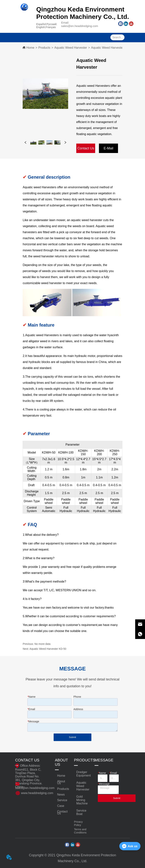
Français (51, 27)
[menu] (62, 38)
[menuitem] (62, 38)
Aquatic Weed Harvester (71, 48)
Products (44, 48)
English (41, 27)
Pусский (52, 24)
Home (30, 48)
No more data (43, 644)
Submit (72, 737)
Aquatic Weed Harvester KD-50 (48, 649)
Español (41, 24)
